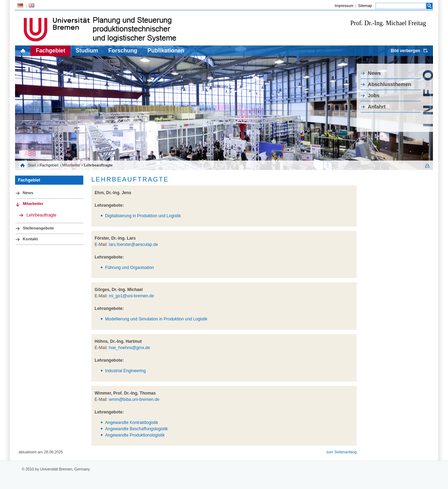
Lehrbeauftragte (42, 215)
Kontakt (30, 239)
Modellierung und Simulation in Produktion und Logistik (156, 319)
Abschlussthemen (390, 84)
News (374, 73)
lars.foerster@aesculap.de (133, 244)
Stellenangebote (38, 228)
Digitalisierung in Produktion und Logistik (143, 216)
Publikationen (166, 51)
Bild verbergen (405, 51)
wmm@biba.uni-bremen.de (134, 399)
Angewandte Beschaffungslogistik (136, 429)
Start (32, 165)
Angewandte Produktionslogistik (135, 435)
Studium (87, 51)
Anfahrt (377, 107)
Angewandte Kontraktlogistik (131, 423)
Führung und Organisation (129, 268)
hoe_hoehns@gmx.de (129, 348)
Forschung (123, 51)
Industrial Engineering (125, 371)
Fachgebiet (50, 51)
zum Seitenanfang (341, 452)
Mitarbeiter (71, 165)
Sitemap (365, 6)
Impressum (344, 6)
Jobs (374, 95)
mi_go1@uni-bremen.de (131, 296)
